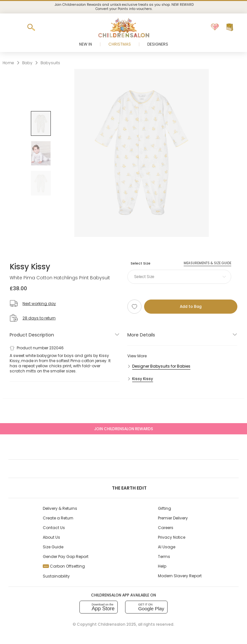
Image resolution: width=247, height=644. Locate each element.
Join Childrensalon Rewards (124, 429)
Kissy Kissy (30, 267)
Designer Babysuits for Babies (161, 366)
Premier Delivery (173, 518)
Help (162, 566)
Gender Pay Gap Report (66, 557)
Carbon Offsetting (64, 566)
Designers (158, 44)
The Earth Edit (123, 488)
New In (86, 44)
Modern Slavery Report (180, 576)
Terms (164, 557)
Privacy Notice (172, 537)
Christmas (120, 44)
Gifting (165, 508)
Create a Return (58, 518)
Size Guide (53, 547)
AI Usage (167, 547)
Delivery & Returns (60, 508)
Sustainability (56, 576)
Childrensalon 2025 (117, 624)
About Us (51, 537)
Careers (166, 528)
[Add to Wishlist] (134, 307)
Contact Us (54, 528)
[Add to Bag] (191, 307)
